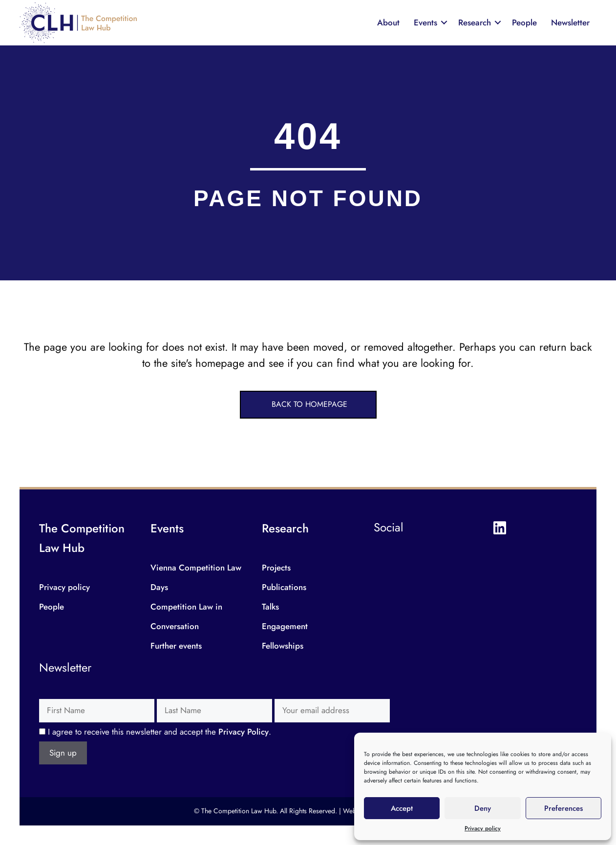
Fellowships (283, 646)
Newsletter (570, 22)
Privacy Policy (244, 732)
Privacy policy (483, 828)
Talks (270, 607)
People (524, 22)
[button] (308, 405)
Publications (284, 587)
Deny (483, 808)
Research (475, 22)
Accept (402, 808)
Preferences (563, 808)
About (388, 22)
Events (425, 22)
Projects (276, 568)
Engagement (285, 626)
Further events (176, 646)
